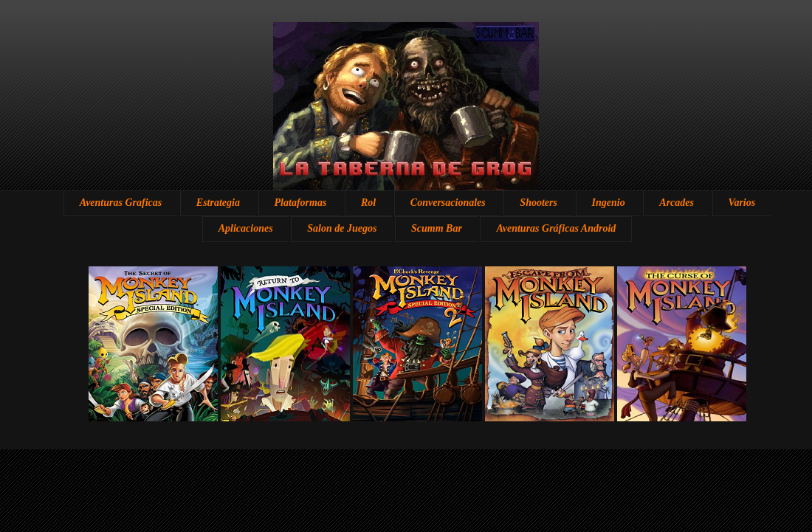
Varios (742, 203)
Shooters (539, 203)
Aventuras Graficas (121, 203)
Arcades (677, 203)
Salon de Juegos (342, 228)
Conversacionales (448, 203)
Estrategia (218, 203)
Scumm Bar (437, 228)
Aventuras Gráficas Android (556, 228)
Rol (368, 203)
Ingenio (609, 203)
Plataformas (301, 203)
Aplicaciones (246, 228)
